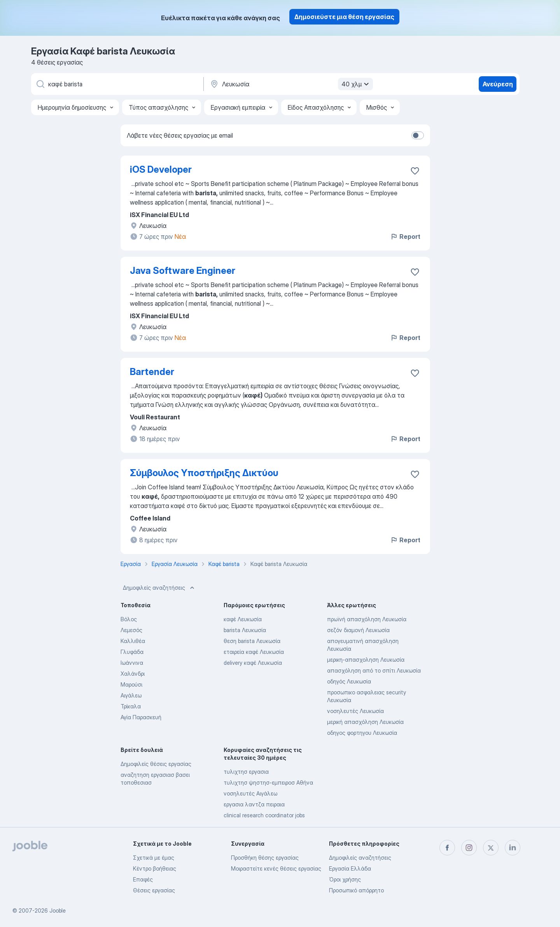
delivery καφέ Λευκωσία (253, 663)
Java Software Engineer (183, 271)
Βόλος (129, 619)
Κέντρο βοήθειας (155, 868)
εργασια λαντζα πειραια (254, 804)
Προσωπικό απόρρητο (356, 890)
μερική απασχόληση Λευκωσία (365, 722)
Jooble (58, 910)
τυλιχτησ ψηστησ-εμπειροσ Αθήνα (268, 782)
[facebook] (447, 848)
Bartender (152, 372)
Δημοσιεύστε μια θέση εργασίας (344, 17)
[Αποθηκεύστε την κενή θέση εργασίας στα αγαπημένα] (415, 171)
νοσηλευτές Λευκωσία (355, 711)
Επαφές (143, 879)
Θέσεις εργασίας (154, 890)
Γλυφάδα (132, 652)
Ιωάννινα (132, 663)
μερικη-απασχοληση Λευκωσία (366, 660)
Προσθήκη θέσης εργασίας (265, 858)
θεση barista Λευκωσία (252, 641)
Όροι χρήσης (345, 879)
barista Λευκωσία (245, 630)
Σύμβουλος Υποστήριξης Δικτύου (204, 473)
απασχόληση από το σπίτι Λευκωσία (374, 670)
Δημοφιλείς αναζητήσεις (159, 588)
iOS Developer (161, 169)
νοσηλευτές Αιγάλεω (250, 793)
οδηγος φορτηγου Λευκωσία (362, 733)
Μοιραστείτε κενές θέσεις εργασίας (276, 868)
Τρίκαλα (131, 706)
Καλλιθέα (133, 641)
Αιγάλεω (131, 695)
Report (405, 237)
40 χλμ (356, 84)
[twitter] (491, 848)
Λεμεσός (131, 630)
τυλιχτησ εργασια (246, 772)
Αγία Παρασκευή (141, 717)
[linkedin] (513, 848)
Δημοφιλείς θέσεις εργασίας (156, 764)
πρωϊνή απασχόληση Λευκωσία (367, 619)
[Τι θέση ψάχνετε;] (117, 84)
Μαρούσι (131, 684)
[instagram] (469, 848)
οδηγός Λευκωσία (349, 681)
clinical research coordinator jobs (264, 815)
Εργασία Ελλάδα (350, 868)
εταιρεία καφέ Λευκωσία (254, 652)
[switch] (418, 135)
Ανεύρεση (498, 84)
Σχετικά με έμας (154, 858)
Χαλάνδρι (133, 674)
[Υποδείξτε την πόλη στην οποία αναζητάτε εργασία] (290, 84)
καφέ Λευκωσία (243, 619)
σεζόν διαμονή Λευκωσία (358, 630)
